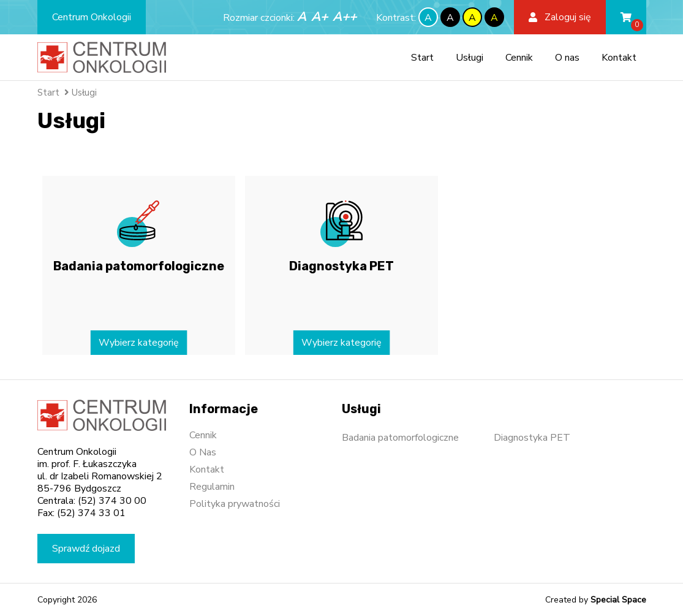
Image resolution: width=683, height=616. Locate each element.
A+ (319, 17)
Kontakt (619, 58)
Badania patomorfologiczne (400, 438)
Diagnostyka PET (532, 438)
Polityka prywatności (235, 504)
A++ (345, 17)
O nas (567, 58)
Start (422, 58)
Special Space (618, 600)
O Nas (203, 452)
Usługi (470, 58)
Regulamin (212, 487)
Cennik (519, 58)
